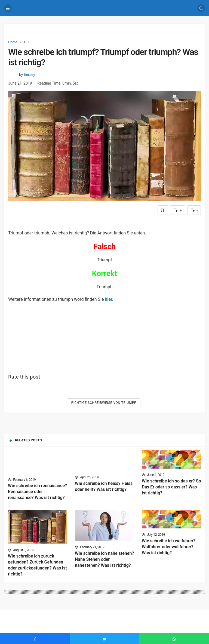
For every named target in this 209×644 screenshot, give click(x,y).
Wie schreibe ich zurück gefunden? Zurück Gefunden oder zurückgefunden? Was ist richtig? (37, 565)
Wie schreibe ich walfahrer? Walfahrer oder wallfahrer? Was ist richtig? (169, 547)
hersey (30, 75)
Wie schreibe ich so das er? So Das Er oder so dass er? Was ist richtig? (171, 487)
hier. (109, 299)
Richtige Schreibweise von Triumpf (104, 403)
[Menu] (8, 8)
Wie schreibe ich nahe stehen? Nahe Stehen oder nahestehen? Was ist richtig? (104, 559)
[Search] (201, 8)
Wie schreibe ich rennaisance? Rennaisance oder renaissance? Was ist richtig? (37, 492)
